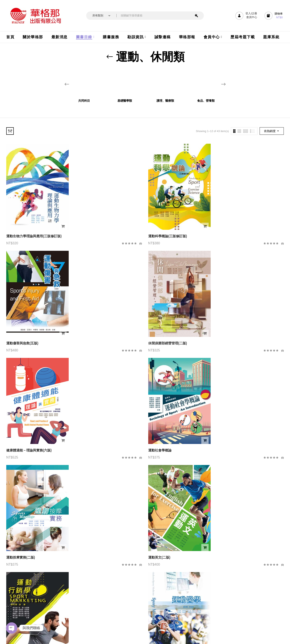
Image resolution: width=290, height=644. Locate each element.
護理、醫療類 (165, 101)
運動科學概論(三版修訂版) (168, 236)
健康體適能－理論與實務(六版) (29, 450)
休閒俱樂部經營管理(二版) (168, 343)
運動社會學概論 (160, 450)
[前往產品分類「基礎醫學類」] (125, 82)
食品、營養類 (206, 101)
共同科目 (84, 101)
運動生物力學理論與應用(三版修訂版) (34, 236)
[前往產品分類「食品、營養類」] (206, 82)
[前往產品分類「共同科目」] (84, 82)
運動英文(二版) (159, 557)
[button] (274, 16)
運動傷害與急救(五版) (22, 343)
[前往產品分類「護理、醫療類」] (165, 82)
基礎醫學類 (125, 101)
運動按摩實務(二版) (21, 557)
